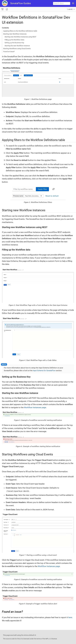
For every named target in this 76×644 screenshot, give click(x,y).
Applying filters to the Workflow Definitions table (20, 31)
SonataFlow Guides (21, 3)
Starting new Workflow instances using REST (20, 37)
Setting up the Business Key (14, 43)
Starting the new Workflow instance (17, 46)
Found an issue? (9, 52)
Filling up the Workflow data (14, 40)
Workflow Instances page (35, 407)
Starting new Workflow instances (15, 34)
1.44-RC (70, 9)
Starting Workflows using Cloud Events (17, 49)
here (70, 617)
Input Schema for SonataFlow (44, 371)
